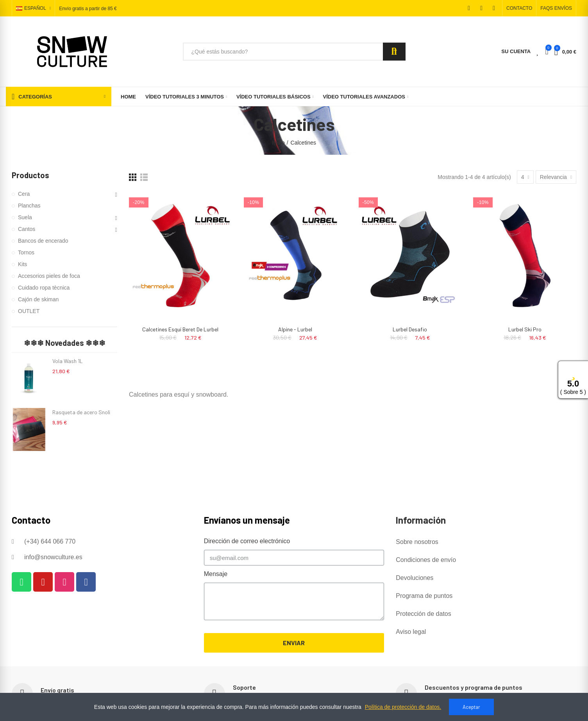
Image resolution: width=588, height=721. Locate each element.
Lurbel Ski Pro (525, 329)
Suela (25, 217)
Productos (30, 175)
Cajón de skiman (38, 299)
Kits (22, 264)
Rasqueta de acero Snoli (81, 412)
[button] (519, 8)
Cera (24, 194)
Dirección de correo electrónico (247, 541)
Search (394, 52)
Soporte (244, 687)
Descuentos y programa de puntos (474, 687)
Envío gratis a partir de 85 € (88, 9)
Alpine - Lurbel (295, 329)
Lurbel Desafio (410, 329)
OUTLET (29, 311)
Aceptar (471, 707)
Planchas (29, 206)
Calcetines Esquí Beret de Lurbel (180, 329)
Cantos (27, 229)
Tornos (26, 252)
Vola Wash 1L (68, 361)
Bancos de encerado (43, 241)
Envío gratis (57, 690)
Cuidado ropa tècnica (44, 288)
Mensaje (216, 574)
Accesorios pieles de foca (49, 276)
